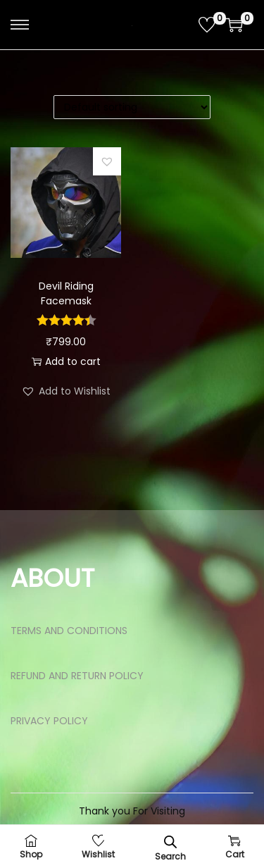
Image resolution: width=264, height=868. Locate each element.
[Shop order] (132, 107)
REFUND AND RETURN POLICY (77, 676)
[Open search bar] (170, 842)
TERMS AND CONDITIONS (69, 631)
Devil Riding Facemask (66, 293)
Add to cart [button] (66, 361)
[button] (107, 161)
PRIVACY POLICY (49, 721)
